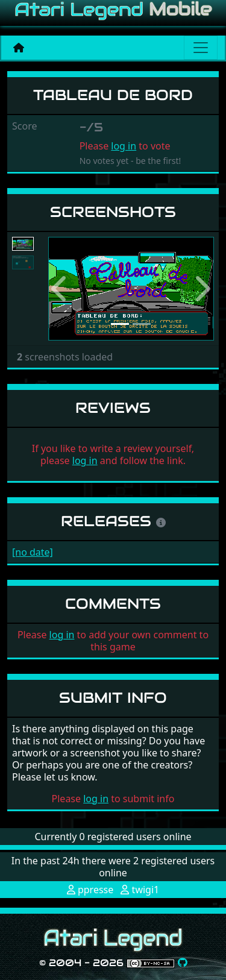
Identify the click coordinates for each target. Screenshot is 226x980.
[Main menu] (201, 48)
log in (124, 146)
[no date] (33, 552)
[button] (61, 289)
